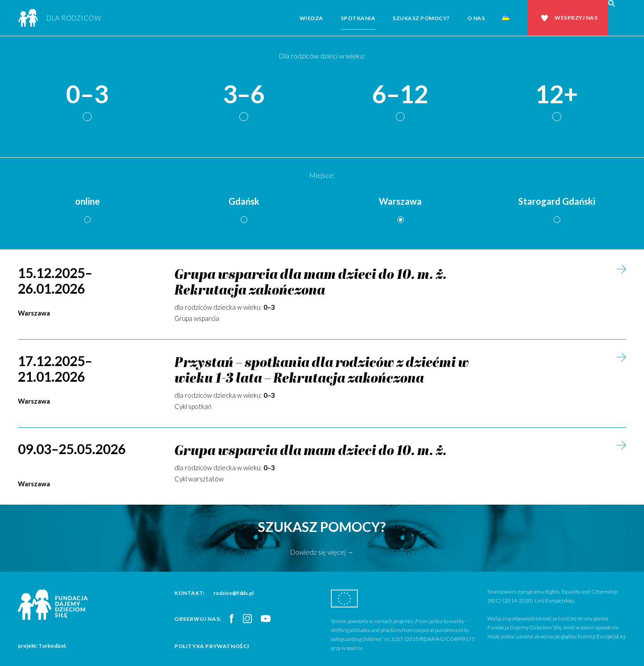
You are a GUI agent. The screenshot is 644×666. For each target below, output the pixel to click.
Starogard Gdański (557, 201)
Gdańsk (244, 201)
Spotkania (358, 18)
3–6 (244, 95)
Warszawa (400, 201)
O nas (476, 18)
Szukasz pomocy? (421, 18)
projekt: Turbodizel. (42, 646)
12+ (557, 95)
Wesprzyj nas (576, 18)
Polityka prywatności (212, 646)
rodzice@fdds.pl (233, 593)
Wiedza (311, 18)
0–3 (87, 95)
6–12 (400, 95)
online (87, 201)
